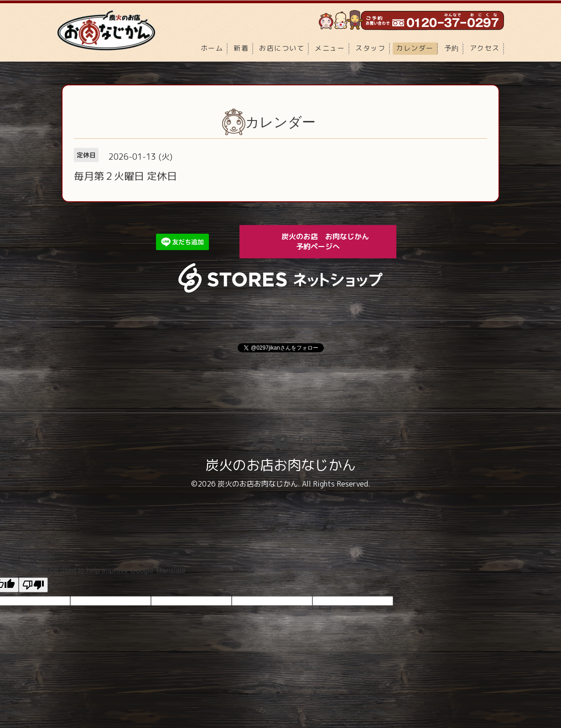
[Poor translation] (33, 585)
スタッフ (370, 48)
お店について (282, 48)
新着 (241, 48)
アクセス (485, 48)
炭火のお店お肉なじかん (280, 465)
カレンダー (415, 48)
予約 (452, 48)
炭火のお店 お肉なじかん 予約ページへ (332, 241)
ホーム (212, 48)
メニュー (330, 48)
